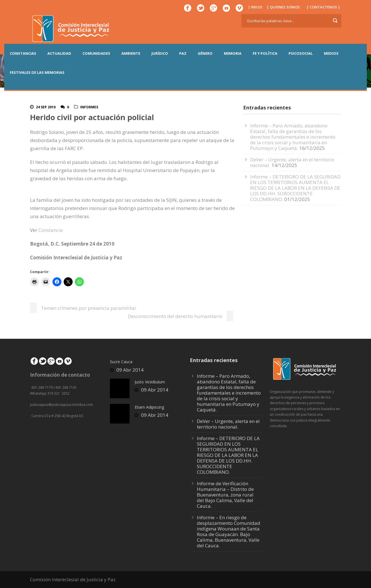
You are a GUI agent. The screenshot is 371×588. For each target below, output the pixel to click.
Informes (89, 107)
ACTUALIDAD (59, 53)
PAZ (183, 53)
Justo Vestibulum (150, 382)
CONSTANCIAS (23, 53)
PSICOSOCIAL (301, 53)
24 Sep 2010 (46, 107)
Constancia (51, 230)
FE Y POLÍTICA (265, 53)
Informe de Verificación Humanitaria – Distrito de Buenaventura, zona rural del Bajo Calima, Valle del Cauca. (225, 495)
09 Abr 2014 (130, 370)
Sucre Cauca (121, 362)
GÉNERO (205, 53)
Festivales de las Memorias (37, 72)
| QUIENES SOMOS (283, 7)
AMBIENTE (131, 53)
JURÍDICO (160, 53)
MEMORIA (233, 53)
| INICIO (255, 7)
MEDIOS (331, 53)
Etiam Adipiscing (149, 407)
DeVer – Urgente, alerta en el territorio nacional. (228, 424)
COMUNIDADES (96, 53)
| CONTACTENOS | (323, 7)
